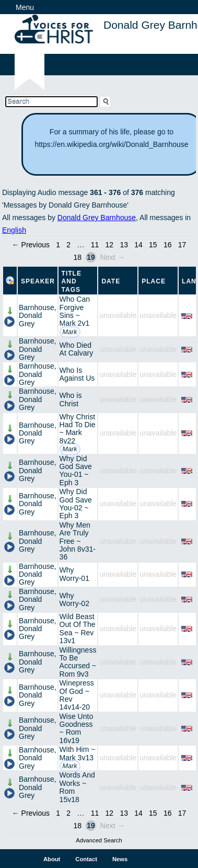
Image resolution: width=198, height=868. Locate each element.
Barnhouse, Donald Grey (38, 316)
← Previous (31, 245)
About (52, 859)
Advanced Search (99, 840)
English (14, 230)
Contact (86, 859)
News (120, 859)
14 (138, 245)
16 (168, 245)
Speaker (38, 281)
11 (95, 245)
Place (154, 281)
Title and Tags (72, 282)
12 (110, 245)
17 (182, 245)
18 (77, 257)
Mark (70, 332)
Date (111, 281)
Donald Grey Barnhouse (97, 218)
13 (124, 245)
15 (153, 245)
